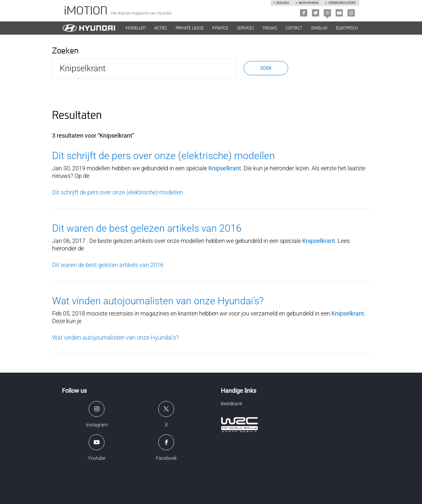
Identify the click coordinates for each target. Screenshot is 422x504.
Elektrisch (347, 28)
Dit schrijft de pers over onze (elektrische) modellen (164, 156)
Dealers (283, 3)
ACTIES (161, 28)
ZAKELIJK (319, 28)
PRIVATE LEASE (190, 28)
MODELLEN (136, 28)
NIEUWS (270, 28)
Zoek (266, 68)
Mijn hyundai (309, 3)
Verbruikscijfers (342, 3)
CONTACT (294, 28)
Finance (220, 28)
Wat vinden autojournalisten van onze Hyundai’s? (158, 301)
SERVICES (245, 28)
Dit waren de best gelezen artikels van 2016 (147, 228)
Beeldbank (232, 404)
